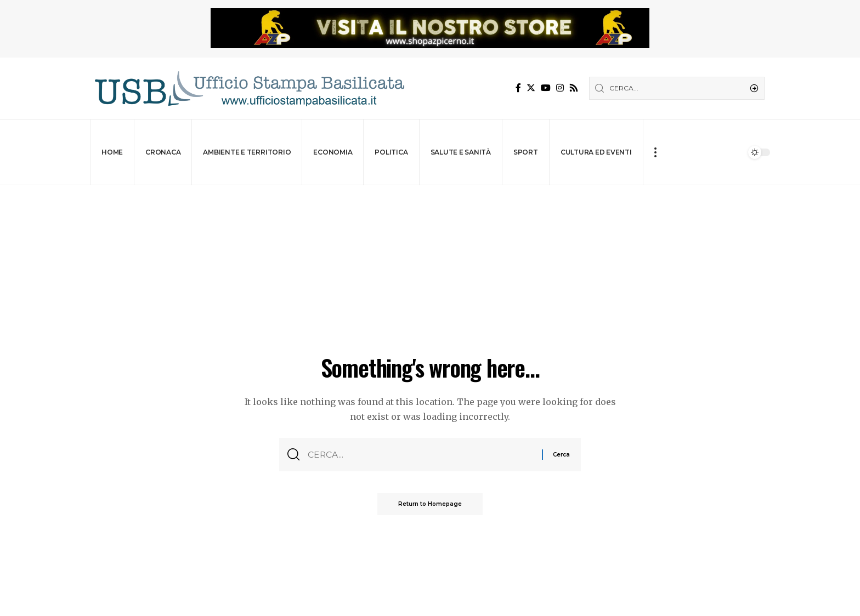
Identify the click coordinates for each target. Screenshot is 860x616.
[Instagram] (560, 88)
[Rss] (574, 88)
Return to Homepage (430, 504)
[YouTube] (546, 88)
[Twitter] (531, 88)
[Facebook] (518, 88)
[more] (655, 152)
